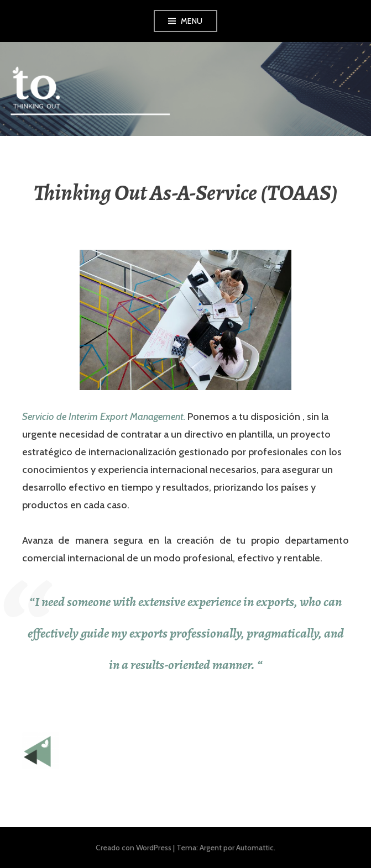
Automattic (255, 848)
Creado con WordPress (134, 848)
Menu (192, 21)
